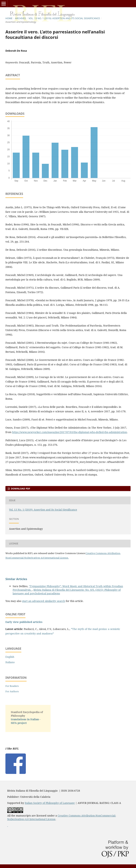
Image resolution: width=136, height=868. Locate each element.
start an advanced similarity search (44, 601)
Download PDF (20, 489)
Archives (20, 18)
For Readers (12, 686)
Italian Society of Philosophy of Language (50, 803)
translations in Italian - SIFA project (26, 721)
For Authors (12, 691)
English (10, 657)
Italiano (10, 662)
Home (9, 18)
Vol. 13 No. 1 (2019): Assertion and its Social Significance (64, 18)
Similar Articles (16, 579)
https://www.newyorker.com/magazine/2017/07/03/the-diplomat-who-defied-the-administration (70, 432)
